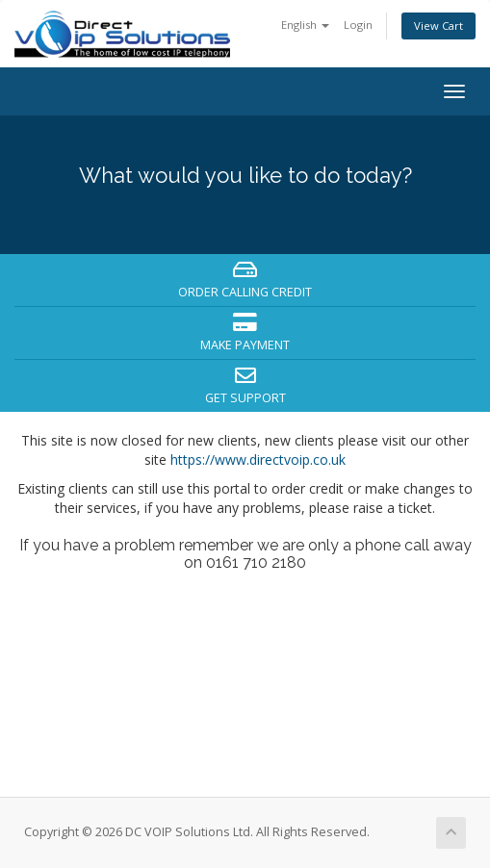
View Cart (438, 26)
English (305, 25)
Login (358, 25)
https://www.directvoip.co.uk (258, 460)
